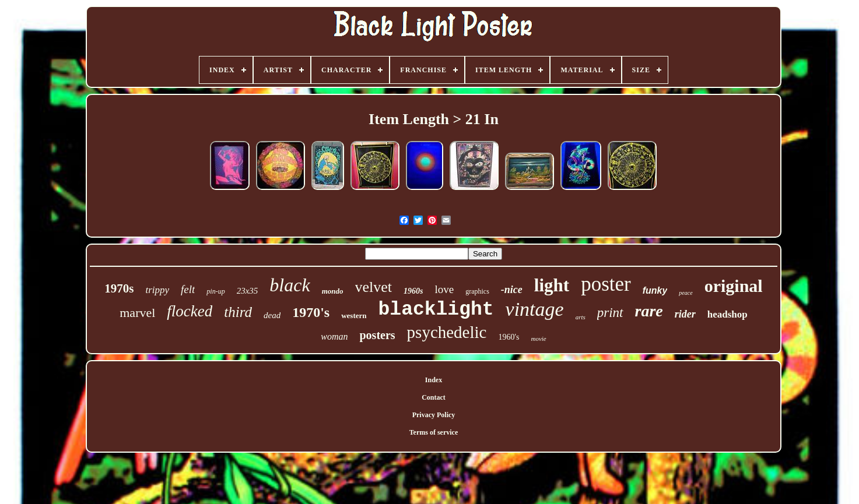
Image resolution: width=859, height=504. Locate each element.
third (238, 312)
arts (581, 317)
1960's (509, 337)
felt (188, 289)
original (734, 286)
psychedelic (447, 332)
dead (272, 315)
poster (606, 284)
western (354, 316)
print (610, 313)
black (290, 285)
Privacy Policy (434, 415)
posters (377, 335)
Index (434, 380)
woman (334, 336)
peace (686, 293)
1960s (413, 291)
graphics (477, 291)
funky (655, 290)
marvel (137, 313)
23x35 (248, 291)
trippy (157, 290)
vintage (535, 309)
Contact (434, 397)
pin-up (215, 291)
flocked (190, 311)
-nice (512, 290)
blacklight (436, 310)
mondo (333, 291)
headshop (727, 314)
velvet (374, 287)
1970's (311, 312)
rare (649, 311)
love (444, 289)
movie (538, 339)
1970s (119, 288)
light (552, 285)
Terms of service (434, 432)
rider (685, 314)
